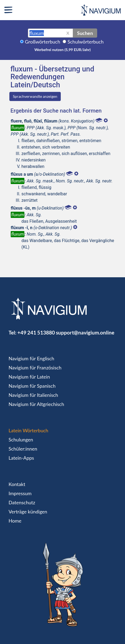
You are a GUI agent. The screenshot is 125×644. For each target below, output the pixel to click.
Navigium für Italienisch (33, 395)
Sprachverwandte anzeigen (35, 96)
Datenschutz (22, 502)
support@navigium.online (85, 332)
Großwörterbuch (43, 42)
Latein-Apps (21, 458)
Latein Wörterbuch (28, 430)
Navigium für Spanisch (32, 386)
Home (15, 521)
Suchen (85, 33)
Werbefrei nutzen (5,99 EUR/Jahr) (62, 50)
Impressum (20, 493)
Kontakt (17, 484)
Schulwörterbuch (86, 42)
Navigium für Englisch (31, 358)
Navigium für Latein (29, 377)
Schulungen (21, 440)
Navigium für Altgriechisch (36, 404)
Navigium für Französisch (35, 368)
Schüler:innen (23, 449)
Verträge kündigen (28, 512)
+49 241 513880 (36, 332)
